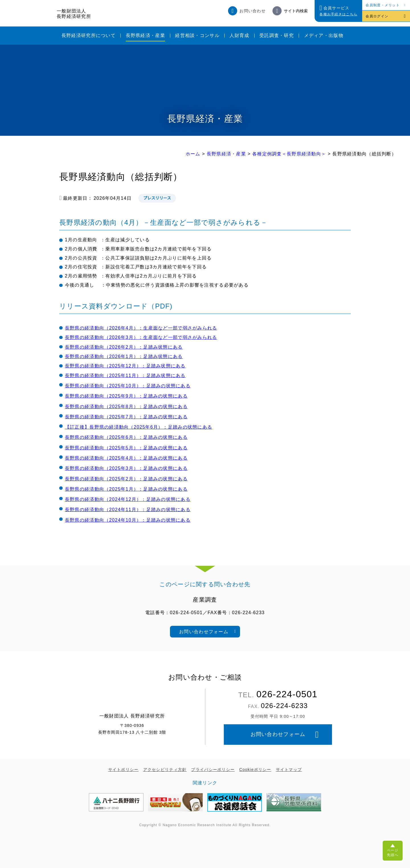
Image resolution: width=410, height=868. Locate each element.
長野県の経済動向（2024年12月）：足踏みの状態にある (128, 499)
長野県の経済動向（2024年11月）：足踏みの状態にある (128, 510)
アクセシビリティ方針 (165, 770)
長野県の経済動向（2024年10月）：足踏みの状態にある (128, 520)
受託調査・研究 (277, 35)
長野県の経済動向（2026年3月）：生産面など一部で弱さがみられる (141, 337)
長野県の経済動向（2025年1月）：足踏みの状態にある (126, 489)
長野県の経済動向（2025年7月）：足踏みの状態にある (126, 417)
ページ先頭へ (393, 853)
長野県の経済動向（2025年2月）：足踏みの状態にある (126, 479)
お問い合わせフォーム (204, 632)
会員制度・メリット (383, 5)
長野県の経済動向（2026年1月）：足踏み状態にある (124, 356)
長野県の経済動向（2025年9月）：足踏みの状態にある (126, 396)
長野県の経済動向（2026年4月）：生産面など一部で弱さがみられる (141, 328)
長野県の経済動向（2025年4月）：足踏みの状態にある (126, 458)
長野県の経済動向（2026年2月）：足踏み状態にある (124, 347)
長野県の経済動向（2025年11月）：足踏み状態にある (125, 376)
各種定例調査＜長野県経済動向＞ (289, 154)
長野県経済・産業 (145, 35)
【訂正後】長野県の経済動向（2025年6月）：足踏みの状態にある (139, 427)
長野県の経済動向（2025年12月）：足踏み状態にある (125, 366)
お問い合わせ (253, 11)
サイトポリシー (123, 770)
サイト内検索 (296, 11)
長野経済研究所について (89, 35)
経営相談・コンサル (197, 35)
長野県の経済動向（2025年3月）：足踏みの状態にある (126, 468)
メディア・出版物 (324, 35)
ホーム (193, 154)
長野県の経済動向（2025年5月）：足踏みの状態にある (126, 448)
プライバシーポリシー (213, 770)
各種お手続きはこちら (338, 14)
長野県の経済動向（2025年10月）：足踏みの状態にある (128, 386)
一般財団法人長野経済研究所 (74, 14)
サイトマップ (289, 770)
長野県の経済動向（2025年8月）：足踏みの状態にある (126, 407)
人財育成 (239, 35)
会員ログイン (377, 16)
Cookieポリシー (255, 770)
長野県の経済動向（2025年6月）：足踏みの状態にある (126, 437)
